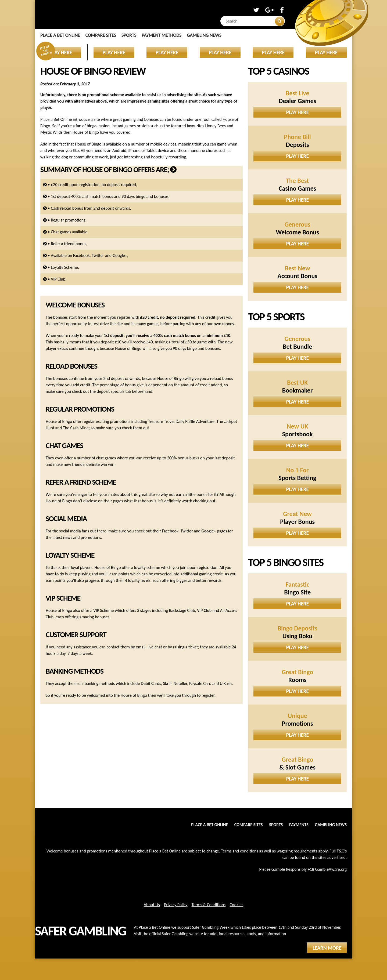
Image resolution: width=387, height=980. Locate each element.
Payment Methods (162, 35)
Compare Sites (101, 35)
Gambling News (204, 35)
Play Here (298, 112)
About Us (152, 905)
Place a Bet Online (60, 35)
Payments (299, 825)
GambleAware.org (331, 869)
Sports (129, 35)
